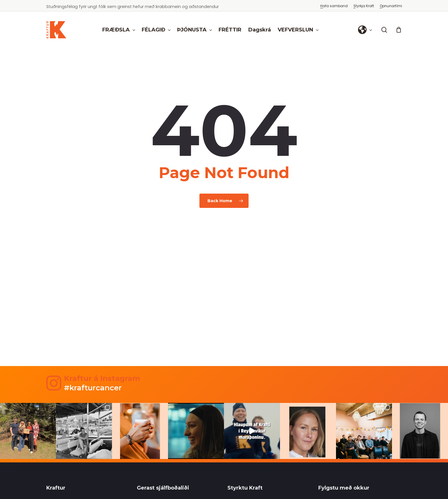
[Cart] (399, 30)
